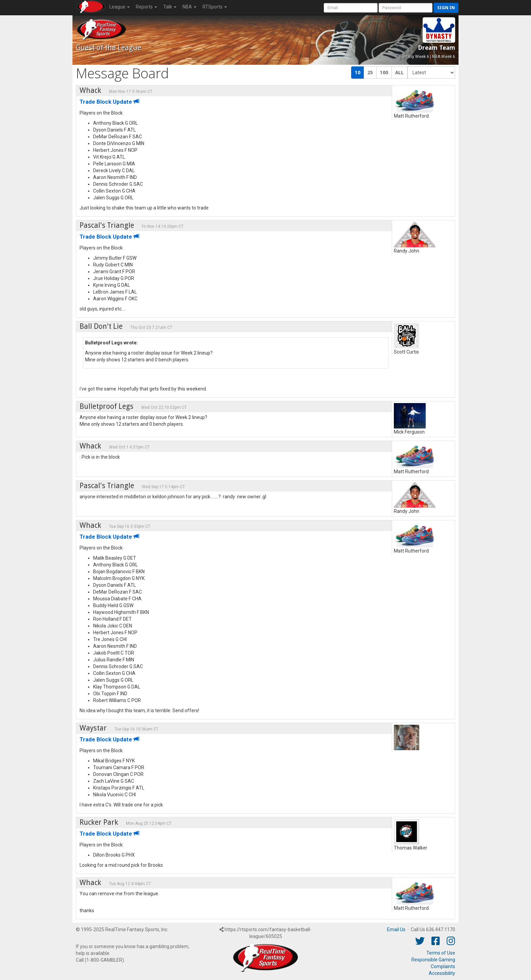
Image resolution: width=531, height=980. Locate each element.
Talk (170, 7)
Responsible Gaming (433, 960)
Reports (146, 7)
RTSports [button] (215, 7)
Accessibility (442, 973)
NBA (189, 7)
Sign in (446, 8)
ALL (399, 73)
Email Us (396, 929)
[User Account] (351, 8)
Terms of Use (441, 953)
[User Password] (406, 8)
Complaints (443, 966)
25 (370, 73)
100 (384, 73)
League (120, 7)
